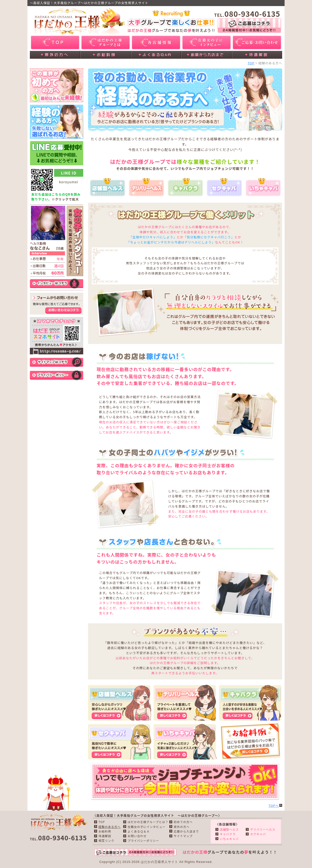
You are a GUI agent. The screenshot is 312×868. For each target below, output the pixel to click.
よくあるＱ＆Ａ (139, 831)
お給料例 (105, 831)
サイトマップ (183, 836)
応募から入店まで (186, 831)
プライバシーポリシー (143, 840)
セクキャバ (258, 834)
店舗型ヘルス (229, 829)
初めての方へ (183, 822)
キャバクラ (228, 834)
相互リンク (106, 840)
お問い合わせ (137, 836)
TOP (251, 63)
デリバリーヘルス (263, 829)
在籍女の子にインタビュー (147, 827)
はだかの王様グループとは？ (148, 822)
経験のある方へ (110, 827)
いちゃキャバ (229, 839)
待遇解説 (105, 836)
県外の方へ (182, 827)
